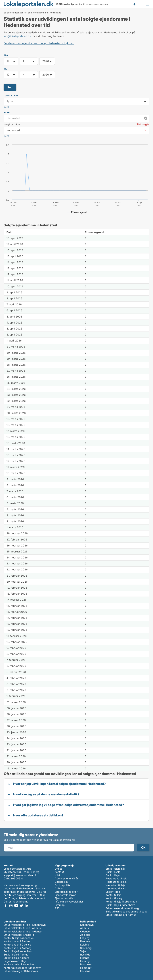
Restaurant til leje (116, 882)
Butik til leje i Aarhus (16, 954)
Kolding (85, 945)
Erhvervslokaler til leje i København (25, 925)
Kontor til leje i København (121, 901)
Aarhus (84, 928)
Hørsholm (86, 964)
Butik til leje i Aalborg (16, 958)
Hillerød (85, 958)
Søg (10, 87)
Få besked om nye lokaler (134, 4)
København (87, 925)
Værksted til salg (116, 888)
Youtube (16, 906)
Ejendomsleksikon (65, 895)
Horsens (85, 971)
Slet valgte (143, 124)
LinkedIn (27, 906)
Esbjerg (85, 938)
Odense (85, 931)
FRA (6, 55)
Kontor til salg (114, 898)
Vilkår (58, 875)
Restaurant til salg (117, 878)
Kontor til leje (113, 895)
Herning (85, 961)
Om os (59, 869)
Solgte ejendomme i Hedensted (45, 13)
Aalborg (85, 935)
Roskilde (85, 954)
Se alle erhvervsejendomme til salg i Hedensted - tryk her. (39, 43)
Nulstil (6, 107)
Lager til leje (113, 892)
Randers (85, 941)
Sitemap (60, 905)
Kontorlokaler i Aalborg (17, 948)
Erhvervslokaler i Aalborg (19, 935)
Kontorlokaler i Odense (17, 945)
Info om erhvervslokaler (69, 901)
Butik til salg (113, 872)
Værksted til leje (115, 885)
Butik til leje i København (120, 905)
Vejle (83, 951)
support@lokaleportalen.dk (20, 875)
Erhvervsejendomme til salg (122, 908)
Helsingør (86, 968)
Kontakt (59, 872)
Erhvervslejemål (115, 869)
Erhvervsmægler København (21, 971)
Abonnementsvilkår (66, 878)
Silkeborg (86, 948)
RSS (57, 908)
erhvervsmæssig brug (97, 4)
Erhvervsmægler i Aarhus (121, 915)
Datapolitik (61, 882)
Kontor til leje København (19, 938)
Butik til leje (113, 875)
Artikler (59, 888)
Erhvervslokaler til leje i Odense (23, 931)
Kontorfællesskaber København (23, 968)
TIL (5, 69)
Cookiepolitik (63, 885)
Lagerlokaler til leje (15, 961)
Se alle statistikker (13, 13)
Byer (7, 112)
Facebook (6, 906)
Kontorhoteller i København (20, 964)
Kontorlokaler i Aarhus (17, 941)
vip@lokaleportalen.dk (17, 36)
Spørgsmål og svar (66, 892)
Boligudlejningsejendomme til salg (126, 911)
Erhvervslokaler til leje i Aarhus (22, 928)
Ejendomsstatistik (65, 898)
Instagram (11, 906)
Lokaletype (11, 96)
